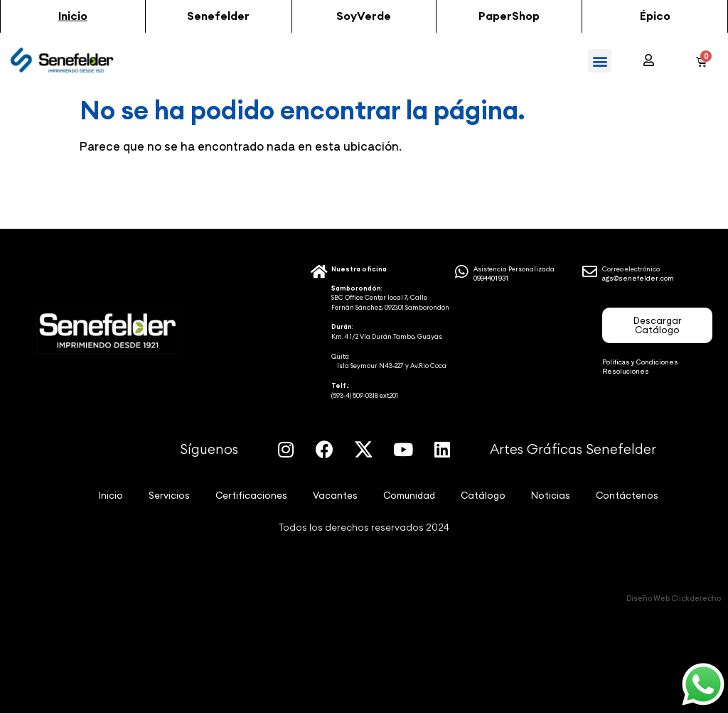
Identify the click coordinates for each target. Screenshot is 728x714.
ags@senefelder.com (638, 278)
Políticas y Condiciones (640, 362)
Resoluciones (626, 371)
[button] (73, 16)
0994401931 (491, 278)
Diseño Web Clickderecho (674, 598)
